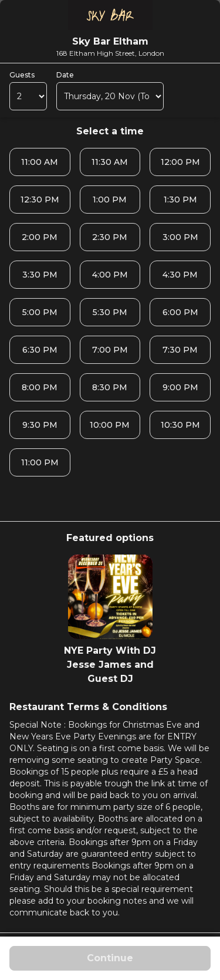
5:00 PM (40, 312)
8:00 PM (40, 387)
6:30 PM (40, 350)
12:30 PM (40, 200)
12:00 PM (180, 162)
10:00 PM (110, 425)
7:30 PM (180, 350)
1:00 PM (110, 200)
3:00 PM (180, 237)
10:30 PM (180, 425)
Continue (110, 958)
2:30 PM (110, 237)
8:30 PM (110, 387)
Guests (22, 75)
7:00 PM (110, 350)
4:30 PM (180, 275)
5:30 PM (110, 312)
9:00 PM (180, 387)
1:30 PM (180, 200)
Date (65, 75)
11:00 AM (40, 162)
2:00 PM (40, 237)
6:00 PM (180, 312)
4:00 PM (110, 275)
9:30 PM (40, 425)
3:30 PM (40, 275)
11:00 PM (40, 462)
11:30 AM (110, 162)
